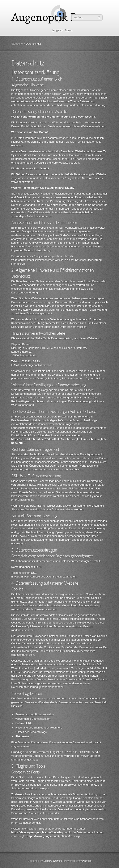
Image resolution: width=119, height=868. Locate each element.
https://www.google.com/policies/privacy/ (53, 836)
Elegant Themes (53, 861)
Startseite (17, 44)
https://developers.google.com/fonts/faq (37, 832)
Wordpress (85, 861)
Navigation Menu (59, 30)
